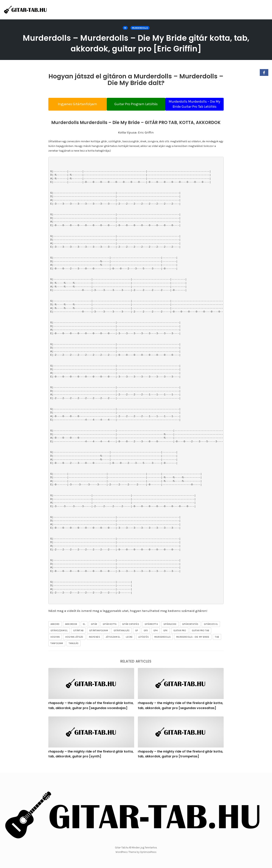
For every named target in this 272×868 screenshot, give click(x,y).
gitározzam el (59, 636)
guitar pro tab (201, 636)
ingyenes (95, 643)
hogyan (55, 643)
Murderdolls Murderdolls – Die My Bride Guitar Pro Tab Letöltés (198, 106)
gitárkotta (151, 630)
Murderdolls (140, 28)
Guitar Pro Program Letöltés (136, 107)
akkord (55, 630)
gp (136, 636)
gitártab (78, 636)
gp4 (156, 636)
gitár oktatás (131, 630)
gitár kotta (110, 630)
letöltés (143, 643)
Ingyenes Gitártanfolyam (74, 107)
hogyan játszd (74, 643)
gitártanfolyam (99, 636)
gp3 (146, 636)
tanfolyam (57, 649)
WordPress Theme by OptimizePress (136, 852)
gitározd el (211, 630)
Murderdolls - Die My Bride (193, 643)
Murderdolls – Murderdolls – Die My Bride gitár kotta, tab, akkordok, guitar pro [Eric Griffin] (136, 43)
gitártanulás (122, 636)
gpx (166, 636)
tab (217, 643)
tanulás (74, 649)
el (84, 630)
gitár (94, 630)
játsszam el (113, 643)
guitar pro (180, 636)
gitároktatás (190, 630)
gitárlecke (170, 630)
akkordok (71, 630)
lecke (129, 643)
